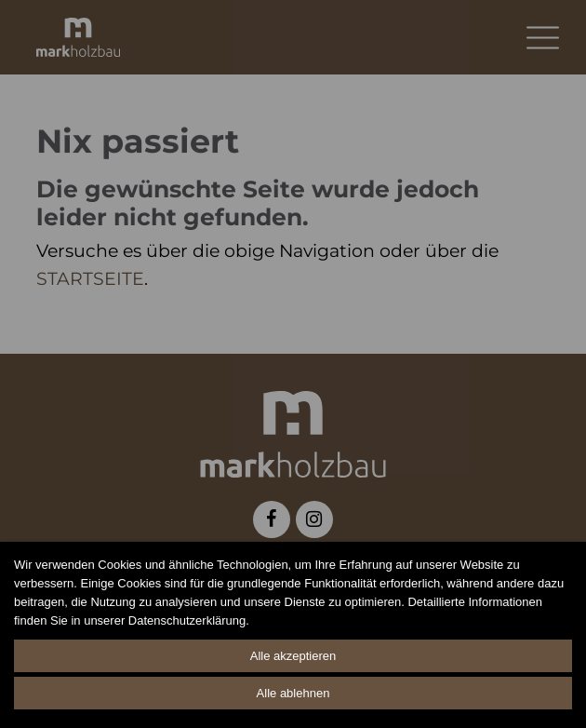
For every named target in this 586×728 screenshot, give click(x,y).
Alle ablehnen (293, 693)
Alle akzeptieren (293, 656)
